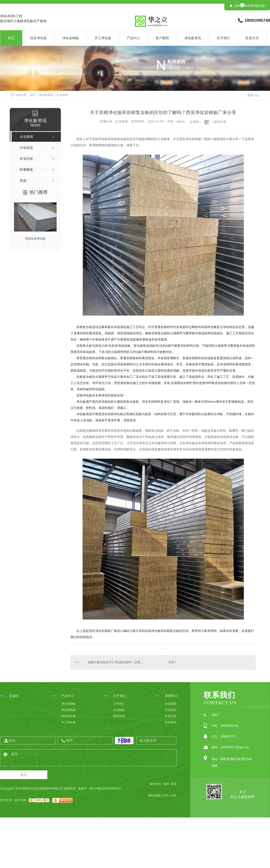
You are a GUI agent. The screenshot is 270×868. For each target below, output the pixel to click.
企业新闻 (62, 95)
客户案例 (162, 38)
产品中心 (133, 38)
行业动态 (171, 710)
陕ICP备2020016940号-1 (106, 788)
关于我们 (223, 38)
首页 (11, 38)
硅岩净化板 (38, 38)
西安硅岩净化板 (35, 239)
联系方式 (252, 38)
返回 (253, 95)
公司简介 (119, 704)
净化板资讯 (193, 38)
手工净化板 (103, 38)
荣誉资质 (119, 716)
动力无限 (20, 800)
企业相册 (119, 710)
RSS (165, 795)
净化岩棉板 (71, 38)
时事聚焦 (171, 722)
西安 (174, 784)
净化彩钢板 (68, 704)
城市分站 (155, 784)
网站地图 (154, 795)
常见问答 (171, 716)
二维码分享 (219, 122)
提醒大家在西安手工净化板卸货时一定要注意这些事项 (117, 662)
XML (174, 795)
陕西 (166, 784)
